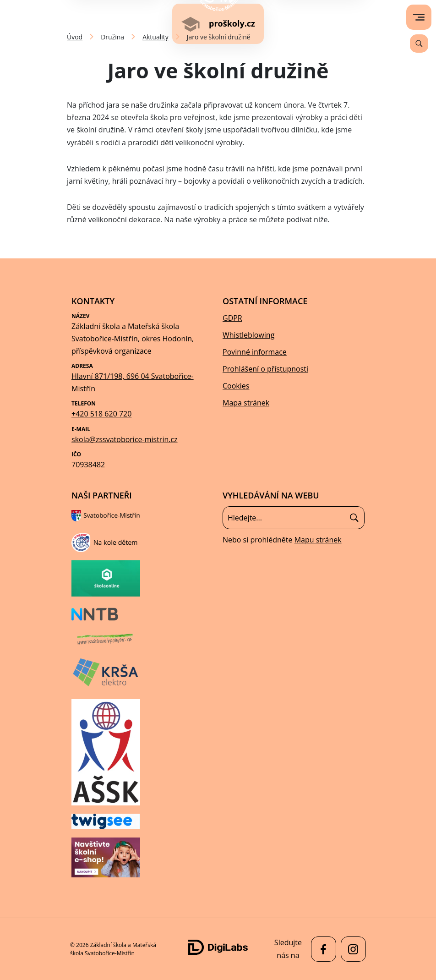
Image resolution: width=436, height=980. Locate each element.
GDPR (232, 318)
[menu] (419, 17)
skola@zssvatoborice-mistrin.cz (125, 439)
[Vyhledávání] (419, 44)
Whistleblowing (248, 335)
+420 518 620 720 (101, 414)
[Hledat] (354, 518)
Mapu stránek (318, 540)
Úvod (75, 37)
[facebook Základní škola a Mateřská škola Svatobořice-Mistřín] (321, 949)
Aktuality (155, 37)
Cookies (236, 386)
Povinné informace (255, 352)
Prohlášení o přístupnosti (265, 369)
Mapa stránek (246, 403)
